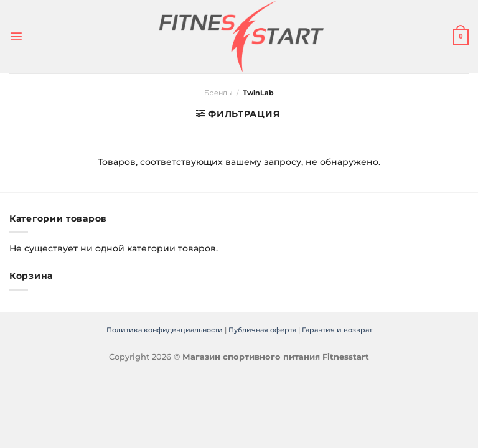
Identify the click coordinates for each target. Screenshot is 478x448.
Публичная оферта (262, 330)
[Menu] (16, 37)
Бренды (218, 93)
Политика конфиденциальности (165, 330)
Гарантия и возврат (337, 330)
